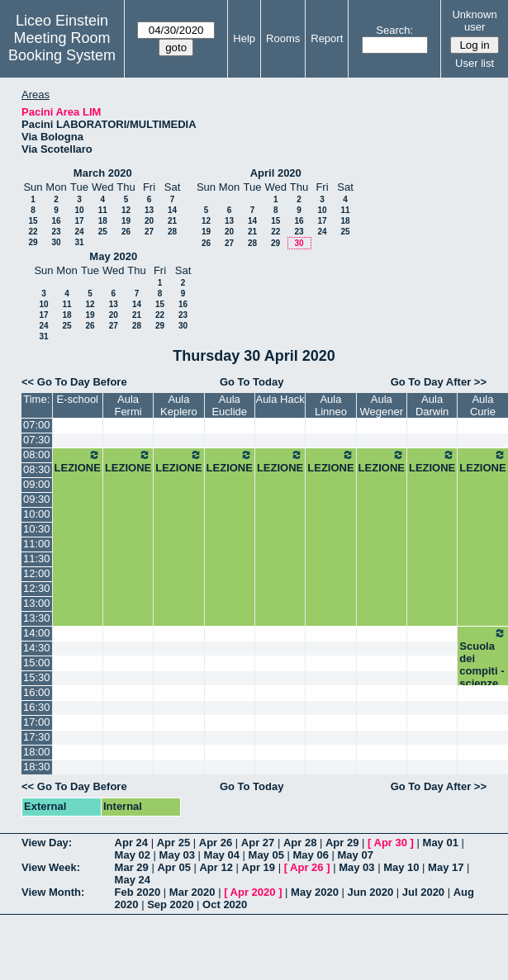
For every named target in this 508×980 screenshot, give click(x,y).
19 (126, 221)
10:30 (37, 529)
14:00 (37, 633)
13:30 (37, 618)
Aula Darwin (432, 405)
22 (33, 232)
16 (56, 221)
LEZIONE (78, 461)
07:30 (37, 440)
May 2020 (113, 256)
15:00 (37, 663)
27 (149, 232)
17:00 (37, 722)
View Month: (53, 892)
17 (79, 221)
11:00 (37, 544)
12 (126, 210)
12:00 (37, 573)
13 (149, 210)
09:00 (37, 484)
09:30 (37, 499)
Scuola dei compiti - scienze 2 (482, 664)
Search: (394, 30)
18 (103, 221)
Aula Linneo (331, 405)
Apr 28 (300, 843)
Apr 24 (131, 843)
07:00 (37, 425)
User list (475, 63)
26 (126, 232)
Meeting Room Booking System (62, 47)
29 (33, 242)
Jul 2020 (423, 892)
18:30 (37, 767)
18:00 (37, 752)
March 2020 (103, 173)
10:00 (37, 514)
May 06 (311, 855)
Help (244, 38)
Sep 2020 (170, 904)
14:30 (37, 648)
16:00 (37, 692)
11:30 (37, 559)
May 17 (446, 867)
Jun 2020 (371, 892)
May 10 (401, 867)
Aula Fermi (128, 405)
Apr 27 (258, 843)
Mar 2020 (192, 892)
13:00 (37, 603)
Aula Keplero (179, 405)
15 (33, 221)
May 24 (133, 880)
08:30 (37, 469)
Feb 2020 (138, 892)
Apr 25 (173, 843)
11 (103, 210)
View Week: (51, 867)
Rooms (283, 38)
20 (149, 221)
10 (79, 210)
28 (172, 232)
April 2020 (276, 173)
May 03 (177, 855)
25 (103, 232)
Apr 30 (391, 843)
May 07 (356, 855)
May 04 (222, 855)
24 (79, 232)
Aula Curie (483, 405)
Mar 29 (132, 867)
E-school (77, 399)
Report (327, 38)
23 (56, 232)
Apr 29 (342, 843)
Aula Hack (280, 399)
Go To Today (252, 382)
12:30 (37, 588)
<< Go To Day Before (74, 382)
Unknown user (474, 21)
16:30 (37, 707)
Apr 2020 (253, 892)
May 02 (133, 855)
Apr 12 (216, 867)
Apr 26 (216, 843)
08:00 (37, 454)
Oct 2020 (225, 904)
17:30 (37, 737)
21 (172, 221)
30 (56, 242)
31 (79, 242)
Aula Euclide (229, 405)
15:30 (37, 677)
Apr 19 (259, 867)
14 (172, 210)
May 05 (266, 855)
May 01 (441, 843)
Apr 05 (173, 867)
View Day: (47, 843)
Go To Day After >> (439, 382)
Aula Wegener (382, 405)
